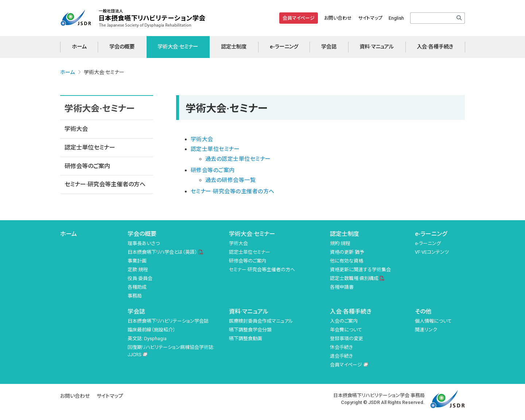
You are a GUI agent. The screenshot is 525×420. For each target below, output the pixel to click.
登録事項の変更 (347, 339)
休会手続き (341, 347)
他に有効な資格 (347, 261)
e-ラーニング (284, 47)
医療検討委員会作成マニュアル (261, 321)
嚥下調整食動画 (246, 339)
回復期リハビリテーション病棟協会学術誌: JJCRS (171, 351)
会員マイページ (299, 18)
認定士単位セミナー (90, 147)
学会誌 (329, 47)
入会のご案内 (344, 321)
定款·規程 (138, 270)
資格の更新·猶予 (347, 252)
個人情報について (433, 321)
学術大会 (76, 129)
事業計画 (137, 261)
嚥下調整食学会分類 (250, 330)
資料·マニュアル (377, 47)
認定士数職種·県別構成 (354, 278)
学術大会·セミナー (178, 47)
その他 (423, 312)
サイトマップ (370, 18)
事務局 (135, 296)
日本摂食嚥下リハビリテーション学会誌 (168, 321)
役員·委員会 (140, 278)
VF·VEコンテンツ (432, 252)
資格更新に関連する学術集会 (360, 270)
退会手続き (341, 356)
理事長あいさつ (144, 243)
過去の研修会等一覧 (230, 180)
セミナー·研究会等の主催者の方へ (233, 191)
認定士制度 (234, 47)
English (396, 18)
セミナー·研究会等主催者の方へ (105, 184)
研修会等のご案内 (87, 166)
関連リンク (426, 330)
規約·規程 (340, 243)
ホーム (79, 47)
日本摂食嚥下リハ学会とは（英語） (162, 252)
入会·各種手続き (435, 47)
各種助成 (137, 287)
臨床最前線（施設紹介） (151, 330)
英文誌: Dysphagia (147, 339)
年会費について (346, 330)
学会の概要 (122, 47)
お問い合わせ (338, 18)
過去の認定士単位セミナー (238, 159)
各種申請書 (342, 287)
